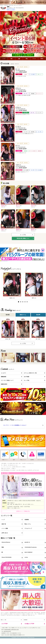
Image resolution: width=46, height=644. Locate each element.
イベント (34, 59)
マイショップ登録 (11, 9)
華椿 (3, 547)
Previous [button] (1, 34)
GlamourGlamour (6, 542)
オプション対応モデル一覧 (30, 373)
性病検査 (26, 620)
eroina (26, 557)
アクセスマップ (28, 528)
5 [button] (27, 302)
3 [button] (24, 56)
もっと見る (23, 343)
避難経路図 (4, 377)
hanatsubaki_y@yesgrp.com (12, 630)
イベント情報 (5, 528)
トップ (4, 59)
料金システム (28, 524)
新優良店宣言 (4, 384)
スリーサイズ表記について (7, 380)
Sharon (6, 557)
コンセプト (4, 373)
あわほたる (27, 542)
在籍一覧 (4, 524)
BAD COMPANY (29, 552)
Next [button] (45, 34)
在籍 (19, 59)
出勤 (11, 59)
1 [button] (20, 56)
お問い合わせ (5, 533)
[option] (23, 34)
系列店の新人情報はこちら (23, 238)
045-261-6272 (7, 631)
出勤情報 (27, 520)
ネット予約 (27, 380)
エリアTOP (5, 624)
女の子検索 (27, 377)
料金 (27, 59)
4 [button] (26, 56)
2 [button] (22, 56)
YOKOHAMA (31, 547)
